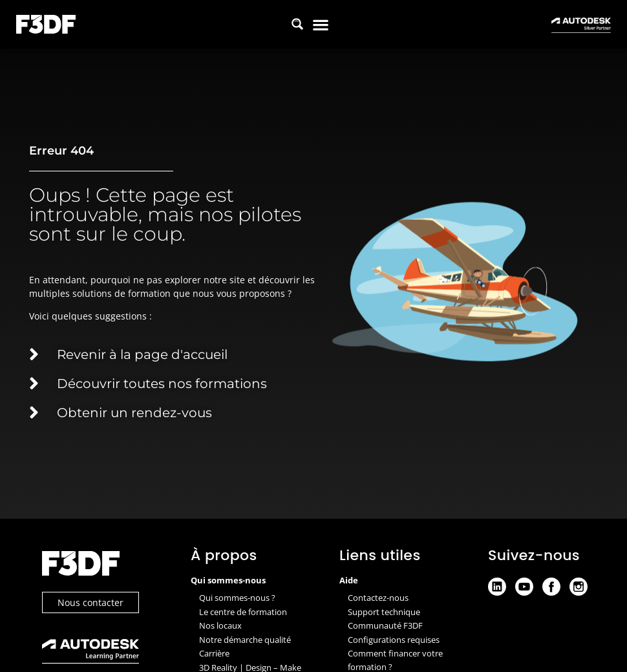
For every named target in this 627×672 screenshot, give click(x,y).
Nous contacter (90, 602)
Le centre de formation (243, 612)
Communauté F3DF (385, 625)
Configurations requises (394, 640)
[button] (321, 24)
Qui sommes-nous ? (237, 598)
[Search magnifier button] (297, 24)
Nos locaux (220, 625)
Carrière (214, 653)
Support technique (384, 612)
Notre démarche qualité (245, 640)
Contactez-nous (378, 598)
